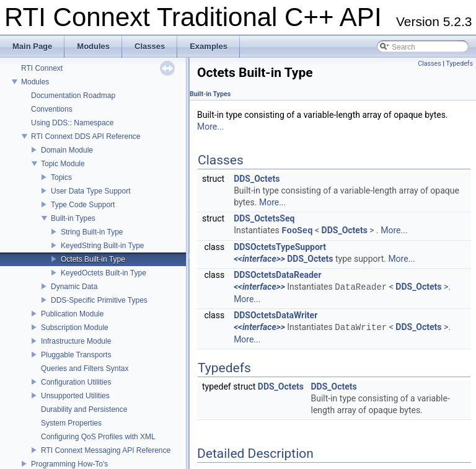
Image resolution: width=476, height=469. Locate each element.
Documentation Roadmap (73, 96)
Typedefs (459, 64)
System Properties (71, 423)
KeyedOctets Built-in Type (104, 273)
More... (210, 127)
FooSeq (297, 230)
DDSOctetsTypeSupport (280, 247)
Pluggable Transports (76, 355)
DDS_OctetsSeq (264, 218)
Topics (61, 177)
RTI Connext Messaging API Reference (106, 450)
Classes (429, 64)
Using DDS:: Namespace (72, 123)
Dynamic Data (74, 287)
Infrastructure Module (76, 341)
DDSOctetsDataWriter (275, 315)
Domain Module (67, 150)
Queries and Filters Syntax (85, 368)
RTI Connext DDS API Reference (86, 136)
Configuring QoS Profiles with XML (98, 437)
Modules (35, 82)
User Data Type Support (91, 191)
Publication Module (72, 314)
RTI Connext (42, 68)
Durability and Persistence (84, 409)
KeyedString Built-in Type (103, 246)
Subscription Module (75, 328)
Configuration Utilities (76, 382)
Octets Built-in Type (93, 259)
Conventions (52, 109)
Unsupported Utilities (75, 396)
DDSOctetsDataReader (277, 275)
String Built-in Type (92, 232)
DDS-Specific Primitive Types (99, 300)
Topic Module (63, 164)
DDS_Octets (257, 179)
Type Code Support (83, 205)
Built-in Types (73, 218)
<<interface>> (259, 259)
